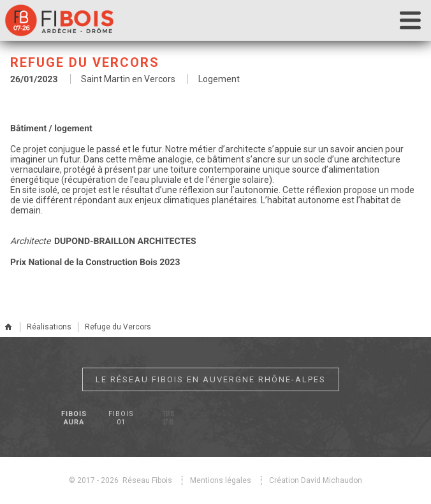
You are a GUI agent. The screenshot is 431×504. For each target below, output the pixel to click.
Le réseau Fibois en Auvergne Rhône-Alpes (211, 379)
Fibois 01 (121, 418)
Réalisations (49, 327)
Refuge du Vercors (118, 327)
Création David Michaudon (316, 480)
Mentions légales (221, 480)
